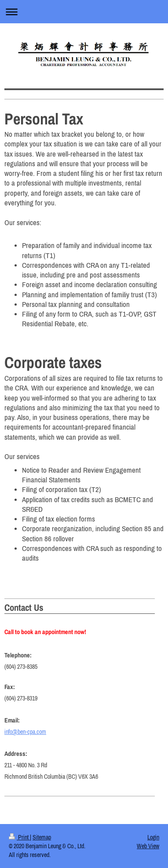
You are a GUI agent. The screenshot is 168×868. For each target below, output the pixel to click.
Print (19, 837)
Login (153, 837)
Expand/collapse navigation (84, 12)
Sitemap (42, 837)
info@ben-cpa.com (25, 732)
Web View (148, 846)
